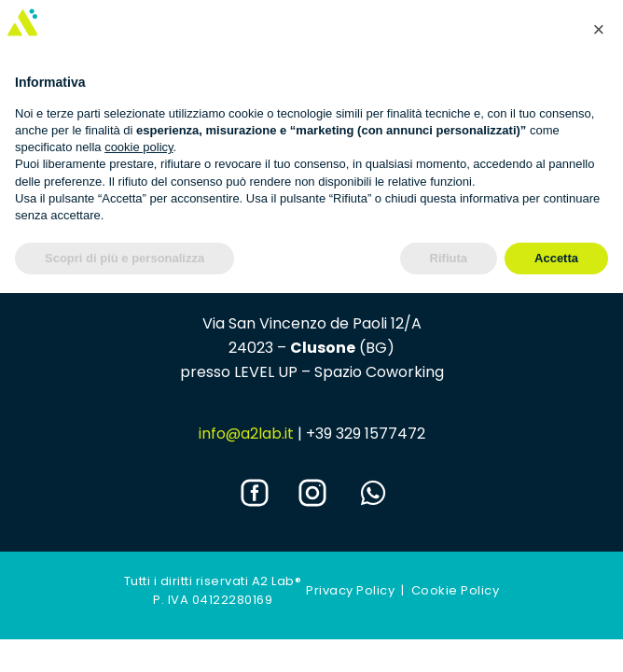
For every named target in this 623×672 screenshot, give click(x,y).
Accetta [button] (556, 258)
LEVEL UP (266, 372)
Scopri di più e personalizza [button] (125, 258)
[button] (599, 30)
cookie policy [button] (138, 147)
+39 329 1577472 (366, 434)
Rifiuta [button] (449, 258)
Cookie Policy (456, 590)
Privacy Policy (350, 590)
